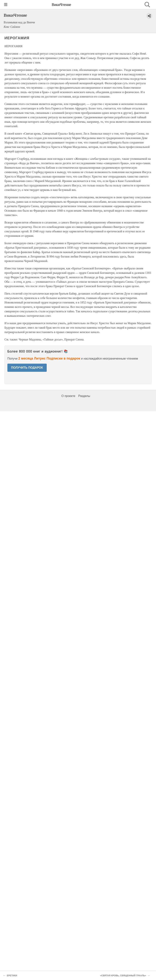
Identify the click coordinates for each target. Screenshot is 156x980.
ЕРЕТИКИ (12, 976)
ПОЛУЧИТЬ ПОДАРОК (27, 368)
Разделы (84, 396)
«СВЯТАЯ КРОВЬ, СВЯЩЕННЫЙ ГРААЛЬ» (123, 976)
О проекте (68, 396)
